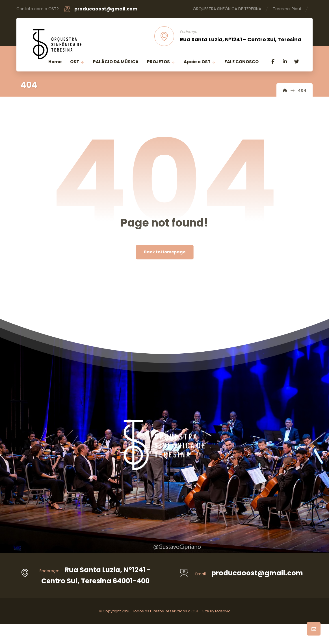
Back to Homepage (165, 252)
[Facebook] (273, 62)
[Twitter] (297, 62)
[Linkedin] (285, 62)
